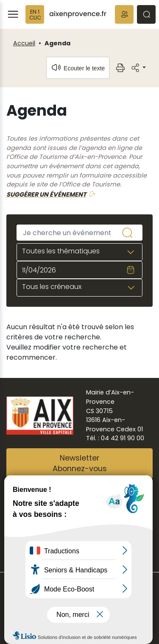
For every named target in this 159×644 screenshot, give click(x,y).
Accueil (24, 43)
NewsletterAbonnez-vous (80, 464)
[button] (124, 14)
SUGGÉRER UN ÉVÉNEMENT (46, 194)
